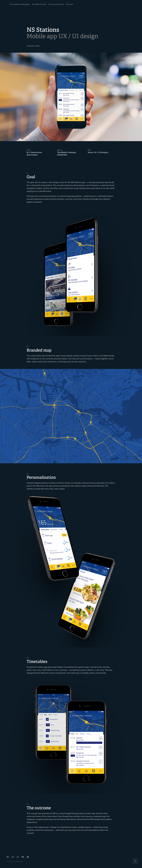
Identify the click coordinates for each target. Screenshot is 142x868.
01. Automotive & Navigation (20, 4)
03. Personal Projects (56, 4)
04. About (70, 4)
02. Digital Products (39, 4)
